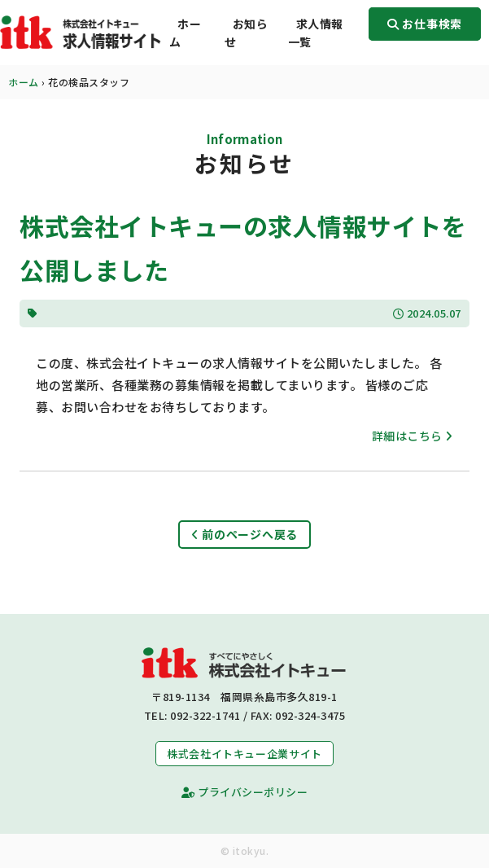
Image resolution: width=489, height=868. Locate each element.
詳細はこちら (413, 436)
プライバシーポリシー (245, 792)
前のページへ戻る (245, 534)
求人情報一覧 (316, 33)
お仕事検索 (425, 24)
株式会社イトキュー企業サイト (245, 754)
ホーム (185, 33)
